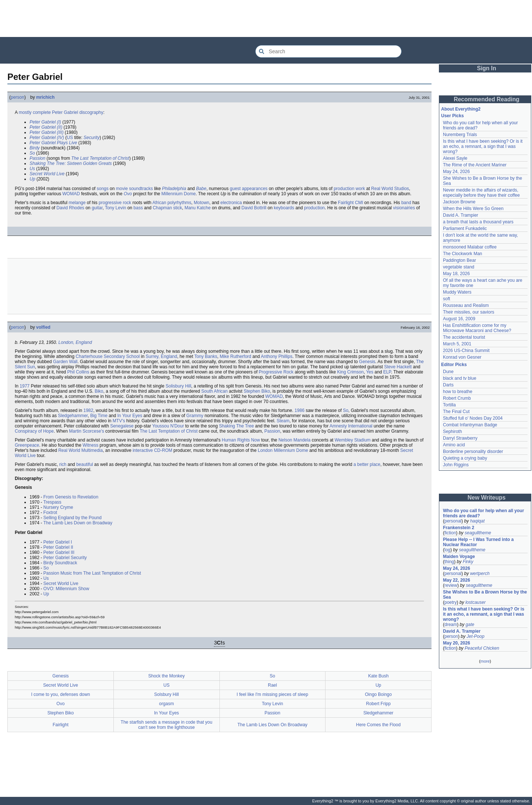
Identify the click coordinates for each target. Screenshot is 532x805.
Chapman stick (167, 208)
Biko (99, 391)
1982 (88, 410)
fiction (450, 533)
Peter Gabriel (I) (45, 122)
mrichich (45, 97)
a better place (367, 464)
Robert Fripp (378, 704)
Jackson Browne (459, 202)
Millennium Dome (179, 194)
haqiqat (477, 521)
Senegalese (122, 426)
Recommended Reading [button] (487, 99)
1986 (299, 410)
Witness (90, 445)
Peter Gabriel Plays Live (53, 143)
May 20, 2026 (456, 643)
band (406, 203)
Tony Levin (115, 208)
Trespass (52, 502)
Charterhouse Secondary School (108, 356)
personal (453, 521)
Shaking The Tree (237, 426)
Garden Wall (65, 362)
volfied (43, 327)
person (18, 97)
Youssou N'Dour (168, 426)
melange (77, 203)
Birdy (35, 148)
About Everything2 (461, 109)
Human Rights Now (241, 440)
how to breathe (458, 392)
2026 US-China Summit (466, 351)
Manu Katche (197, 208)
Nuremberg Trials (460, 135)
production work (349, 189)
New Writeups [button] (487, 498)
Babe (201, 189)
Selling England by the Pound (72, 518)
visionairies (404, 208)
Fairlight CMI (351, 203)
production (314, 208)
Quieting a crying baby (465, 458)
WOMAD (71, 194)
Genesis (367, 362)
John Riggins (456, 465)
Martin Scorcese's (87, 431)
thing (449, 562)
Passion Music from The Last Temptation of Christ (92, 573)
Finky (468, 562)
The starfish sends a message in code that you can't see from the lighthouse (167, 725)
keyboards (284, 208)
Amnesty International (351, 426)
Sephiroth (452, 432)
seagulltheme (478, 533)
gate (470, 625)
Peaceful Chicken (482, 648)
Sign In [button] (487, 68)
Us (32, 169)
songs (103, 189)
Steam (283, 421)
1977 (25, 386)
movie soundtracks (134, 189)
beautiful (84, 464)
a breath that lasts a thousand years (478, 222)
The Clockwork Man (463, 254)
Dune (448, 372)
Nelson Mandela (295, 440)
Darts (448, 385)
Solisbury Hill (178, 386)
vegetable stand (459, 267)
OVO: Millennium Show (66, 589)
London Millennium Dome (283, 450)
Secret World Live (47, 174)
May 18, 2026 (456, 274)
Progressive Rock (276, 372)
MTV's (119, 421)
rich (63, 464)
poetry (451, 602)
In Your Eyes (130, 416)
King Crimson (350, 372)
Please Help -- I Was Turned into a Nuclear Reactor (478, 542)
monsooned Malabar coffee (470, 247)
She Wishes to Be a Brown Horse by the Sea (485, 595)
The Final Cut (456, 412)
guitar (97, 208)
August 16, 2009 (459, 319)
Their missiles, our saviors (469, 312)
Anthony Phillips (277, 356)
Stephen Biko (257, 391)
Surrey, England (161, 356)
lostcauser (476, 602)
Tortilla (449, 405)
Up (32, 179)
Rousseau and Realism (466, 305)
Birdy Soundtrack (60, 563)
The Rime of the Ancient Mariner (475, 165)
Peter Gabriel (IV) (47, 138)
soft (446, 299)
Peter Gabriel (65, 112)
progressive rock (115, 203)
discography (91, 112)
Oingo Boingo (378, 694)
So (32, 153)
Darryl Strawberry (460, 438)
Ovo (128, 194)
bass (138, 208)
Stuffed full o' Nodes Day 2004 (473, 418)
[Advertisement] (266, 18)
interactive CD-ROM (152, 450)
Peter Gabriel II (58, 547)
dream (451, 625)
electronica (231, 203)
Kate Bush (378, 676)
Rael (272, 685)
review (451, 585)
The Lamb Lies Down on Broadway (78, 523)
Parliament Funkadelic (465, 229)
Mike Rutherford (236, 356)
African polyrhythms (172, 203)
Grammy (195, 416)
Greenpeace (27, 445)
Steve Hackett (398, 367)
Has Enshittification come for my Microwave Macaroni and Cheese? (477, 328)
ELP (387, 372)
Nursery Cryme (58, 507)
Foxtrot (50, 513)
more (485, 661)
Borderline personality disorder (473, 451)
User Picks (452, 116)
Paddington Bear (459, 260)
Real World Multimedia (81, 450)
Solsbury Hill (166, 694)
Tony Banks (206, 356)
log (447, 550)
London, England (75, 342)
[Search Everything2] (328, 51)
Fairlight (61, 725)
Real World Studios (390, 189)
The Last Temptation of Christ (100, 158)
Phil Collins (78, 372)
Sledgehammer (73, 416)
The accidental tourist (464, 337)
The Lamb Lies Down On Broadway (272, 725)
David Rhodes (70, 208)
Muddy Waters (457, 292)
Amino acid (454, 445)
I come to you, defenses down (60, 694)
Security (91, 138)
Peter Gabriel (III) (47, 132)
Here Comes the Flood (378, 725)
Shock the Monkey (166, 676)
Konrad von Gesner (462, 357)
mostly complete (35, 112)
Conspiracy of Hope (34, 431)
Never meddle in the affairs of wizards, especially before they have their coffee (481, 193)
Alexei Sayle (455, 158)
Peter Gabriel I (57, 542)
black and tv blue (460, 378)
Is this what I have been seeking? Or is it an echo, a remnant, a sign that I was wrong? (483, 146)
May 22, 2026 (456, 580)
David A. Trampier (461, 215)
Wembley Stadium (353, 440)
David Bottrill (254, 208)
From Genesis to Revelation (71, 497)
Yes (370, 372)
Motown (202, 203)
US (70, 138)
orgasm (167, 704)
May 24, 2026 (456, 172)
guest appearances (249, 189)
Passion (37, 158)
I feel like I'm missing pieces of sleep (273, 694)
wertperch (480, 574)
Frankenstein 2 (459, 528)
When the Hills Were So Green (473, 209)
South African (214, 391)
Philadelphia (174, 189)
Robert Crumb (457, 398)
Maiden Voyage (459, 557)
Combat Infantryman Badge (470, 425)
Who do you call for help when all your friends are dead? (483, 513)
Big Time (99, 416)
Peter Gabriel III (59, 552)
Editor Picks (454, 365)
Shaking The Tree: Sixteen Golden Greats (71, 163)
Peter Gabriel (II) (46, 127)
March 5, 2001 (457, 344)
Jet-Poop (475, 636)
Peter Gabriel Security (65, 558)
